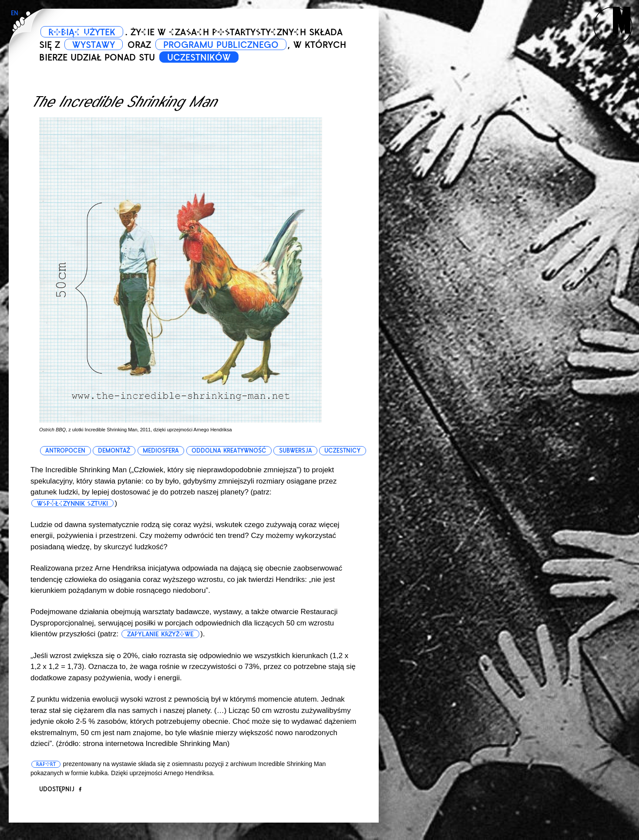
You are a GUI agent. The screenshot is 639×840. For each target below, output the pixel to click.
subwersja (296, 451)
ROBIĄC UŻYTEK (82, 32)
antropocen (65, 451)
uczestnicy (343, 451)
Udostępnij (60, 789)
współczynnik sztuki (72, 504)
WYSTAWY (94, 45)
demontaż (114, 451)
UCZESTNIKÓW (199, 57)
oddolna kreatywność (229, 451)
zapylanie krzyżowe (160, 634)
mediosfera (161, 451)
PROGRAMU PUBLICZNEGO (221, 45)
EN (15, 13)
